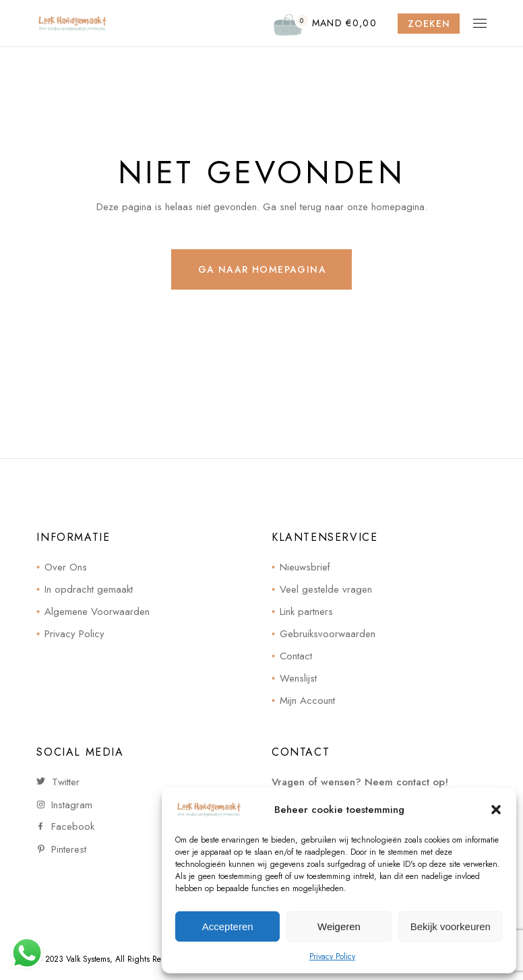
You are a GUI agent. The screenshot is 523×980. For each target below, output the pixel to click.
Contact (296, 656)
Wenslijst (298, 678)
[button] (496, 810)
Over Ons (66, 567)
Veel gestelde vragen (326, 589)
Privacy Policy (332, 956)
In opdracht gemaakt (89, 589)
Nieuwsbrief (305, 567)
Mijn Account (307, 700)
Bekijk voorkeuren (451, 926)
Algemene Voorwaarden (97, 612)
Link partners (306, 612)
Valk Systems (88, 959)
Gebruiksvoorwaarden (328, 634)
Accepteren (228, 926)
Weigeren (339, 926)
